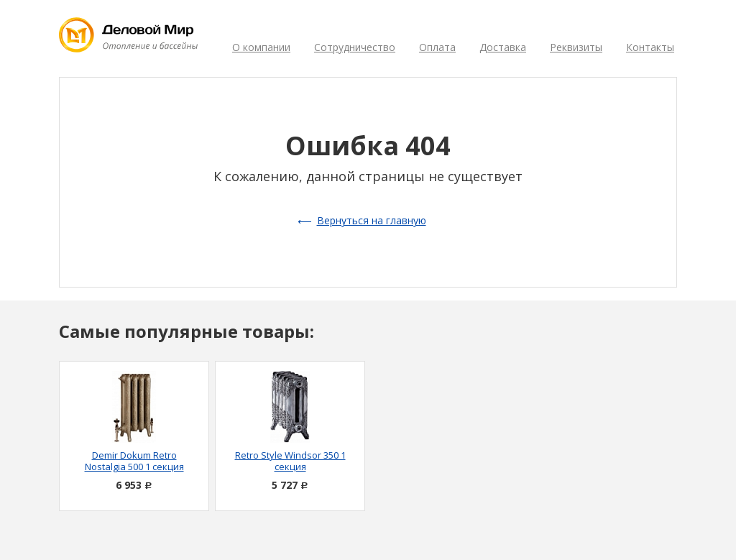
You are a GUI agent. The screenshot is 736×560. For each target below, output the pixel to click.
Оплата (437, 47)
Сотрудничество (355, 47)
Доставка (503, 47)
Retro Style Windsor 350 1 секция (290, 461)
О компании (261, 47)
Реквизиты (576, 47)
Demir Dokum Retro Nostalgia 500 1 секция (134, 461)
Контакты (650, 47)
